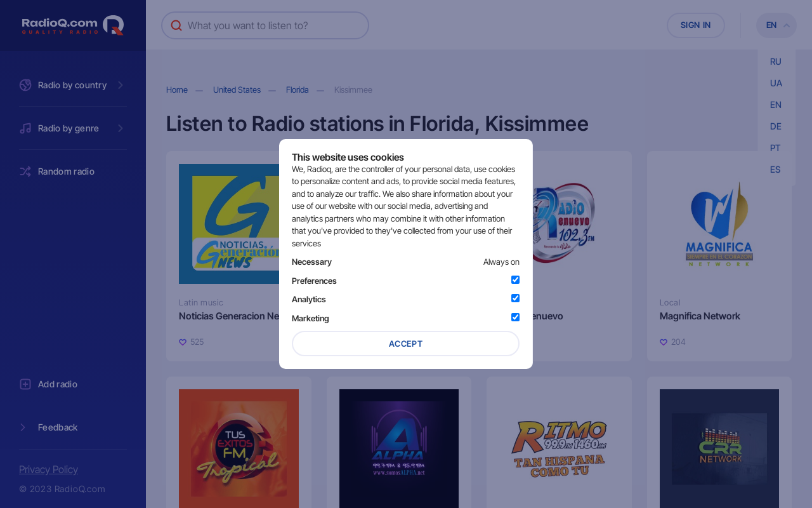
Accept (406, 344)
